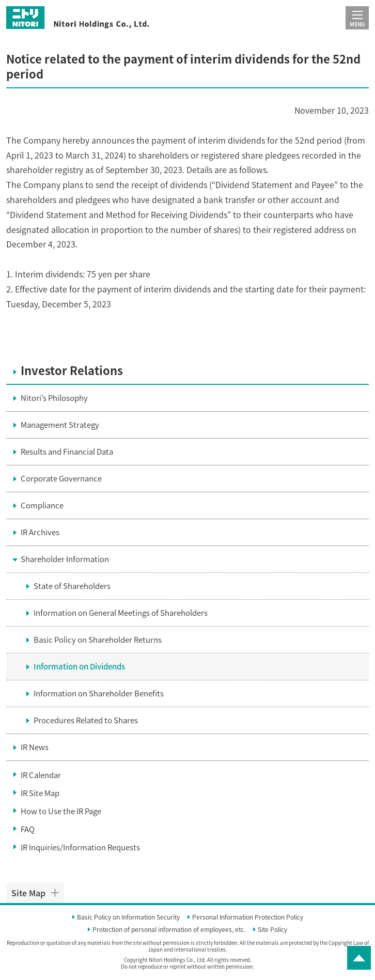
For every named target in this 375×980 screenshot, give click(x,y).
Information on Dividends (79, 666)
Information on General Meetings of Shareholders (121, 613)
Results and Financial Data (67, 452)
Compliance (42, 505)
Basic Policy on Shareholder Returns (98, 640)
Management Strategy (60, 425)
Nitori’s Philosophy (54, 398)
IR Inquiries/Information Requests (80, 847)
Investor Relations (72, 371)
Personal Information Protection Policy (248, 917)
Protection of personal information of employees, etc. (169, 930)
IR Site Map (40, 793)
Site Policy (272, 930)
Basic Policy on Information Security (128, 917)
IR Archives (40, 532)
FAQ (28, 829)
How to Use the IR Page (61, 811)
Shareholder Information (65, 559)
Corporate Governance (61, 478)
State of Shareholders (72, 586)
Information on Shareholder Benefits (99, 693)
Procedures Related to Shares (86, 720)
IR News (35, 747)
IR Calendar (41, 775)
